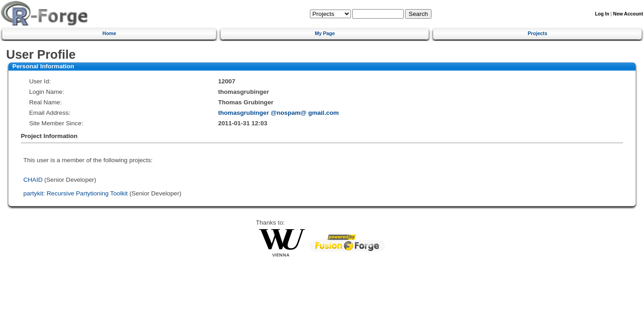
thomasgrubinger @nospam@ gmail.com (278, 113)
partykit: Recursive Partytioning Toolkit (75, 193)
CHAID (33, 180)
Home (109, 33)
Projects (538, 33)
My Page (325, 33)
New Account (628, 14)
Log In (602, 14)
